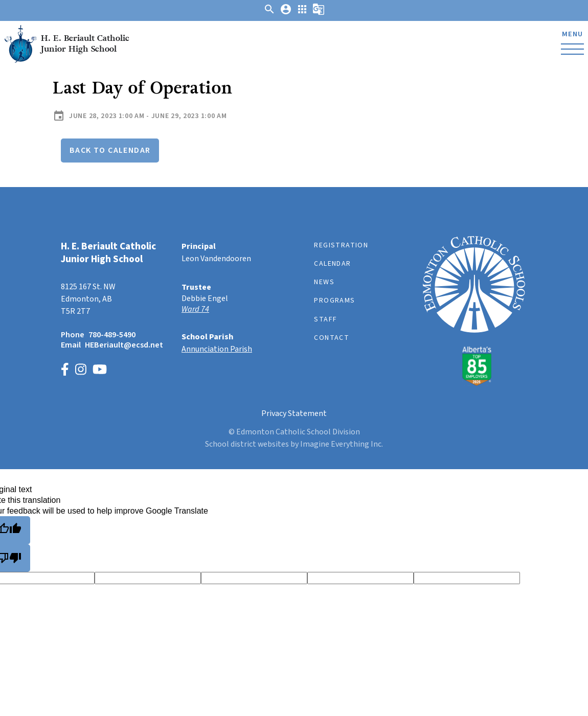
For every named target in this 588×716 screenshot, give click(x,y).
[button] (269, 13)
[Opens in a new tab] (234, 309)
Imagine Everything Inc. (342, 444)
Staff (325, 319)
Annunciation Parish (217, 349)
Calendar (332, 264)
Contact (332, 338)
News (324, 282)
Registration (341, 245)
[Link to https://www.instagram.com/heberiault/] (81, 371)
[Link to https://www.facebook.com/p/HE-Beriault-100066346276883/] (65, 371)
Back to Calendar (110, 150)
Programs (334, 301)
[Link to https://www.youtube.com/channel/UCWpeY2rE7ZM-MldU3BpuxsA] (100, 371)
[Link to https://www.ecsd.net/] (474, 383)
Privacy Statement (294, 413)
